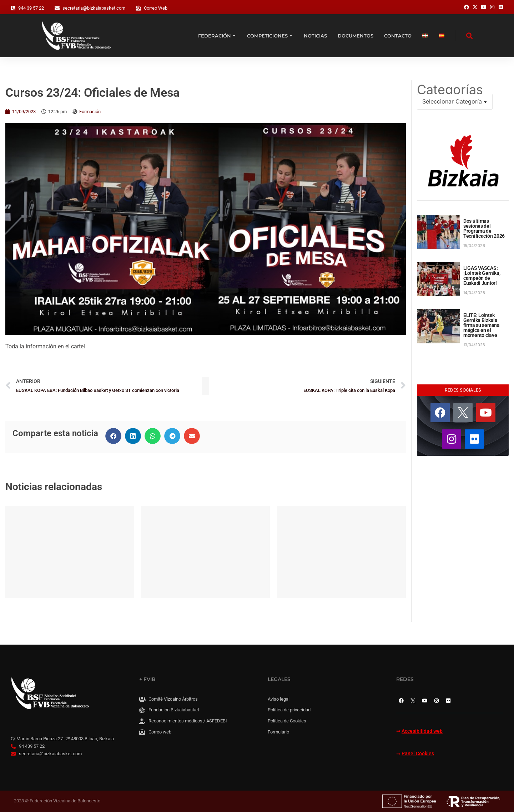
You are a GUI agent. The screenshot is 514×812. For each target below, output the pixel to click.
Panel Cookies (418, 754)
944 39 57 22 (31, 8)
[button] (113, 436)
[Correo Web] (138, 8)
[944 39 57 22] (13, 8)
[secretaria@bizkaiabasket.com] (57, 8)
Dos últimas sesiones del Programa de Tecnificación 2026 (484, 228)
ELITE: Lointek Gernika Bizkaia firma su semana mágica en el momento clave (482, 325)
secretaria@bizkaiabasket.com (94, 8)
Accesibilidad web (422, 731)
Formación (90, 112)
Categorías (450, 90)
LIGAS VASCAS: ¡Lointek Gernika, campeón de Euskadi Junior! (482, 276)
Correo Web (156, 8)
